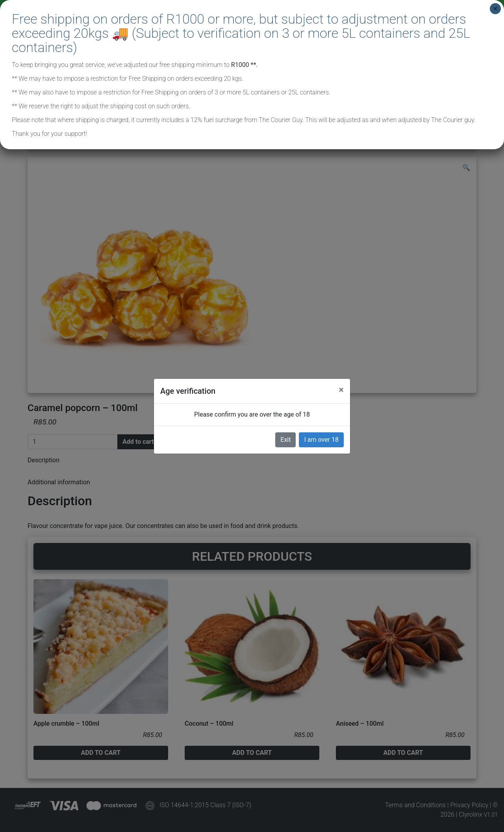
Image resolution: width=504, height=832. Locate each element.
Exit (285, 440)
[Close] (341, 390)
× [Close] (495, 9)
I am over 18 (321, 440)
